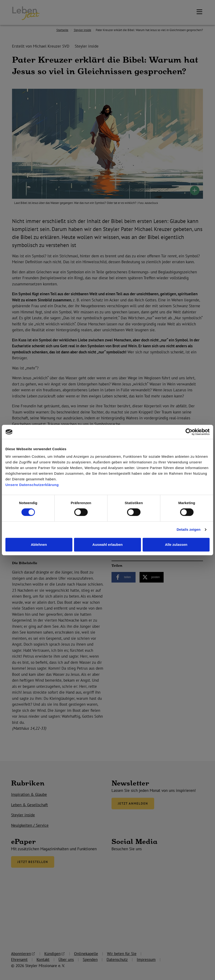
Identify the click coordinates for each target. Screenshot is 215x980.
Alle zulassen (176, 545)
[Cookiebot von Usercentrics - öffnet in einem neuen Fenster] (189, 432)
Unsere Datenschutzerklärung (32, 485)
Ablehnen (39, 545)
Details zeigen (188, 529)
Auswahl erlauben (107, 545)
